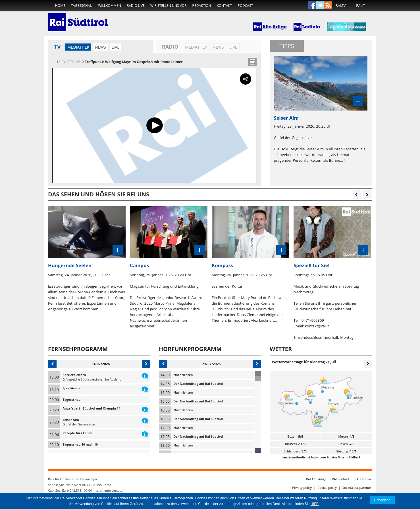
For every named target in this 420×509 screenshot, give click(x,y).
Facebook (312, 6)
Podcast (246, 6)
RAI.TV (341, 6)
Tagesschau (82, 6)
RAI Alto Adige (316, 479)
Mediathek (78, 47)
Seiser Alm (71, 420)
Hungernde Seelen (70, 265)
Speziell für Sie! (311, 265)
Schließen (382, 500)
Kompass (222, 265)
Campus (139, 265)
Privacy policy (302, 488)
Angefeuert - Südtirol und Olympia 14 (91, 408)
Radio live (136, 6)
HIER (315, 504)
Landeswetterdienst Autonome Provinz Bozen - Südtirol (321, 457)
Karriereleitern (74, 375)
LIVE (116, 47)
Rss (328, 6)
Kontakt (224, 6)
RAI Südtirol (340, 479)
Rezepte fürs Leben (77, 433)
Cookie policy (327, 488)
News (100, 47)
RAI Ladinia (363, 479)
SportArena (71, 388)
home (60, 6)
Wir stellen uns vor (169, 6)
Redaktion (202, 6)
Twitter (320, 6)
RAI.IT (360, 6)
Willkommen (110, 6)
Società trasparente (357, 488)
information (145, 375)
